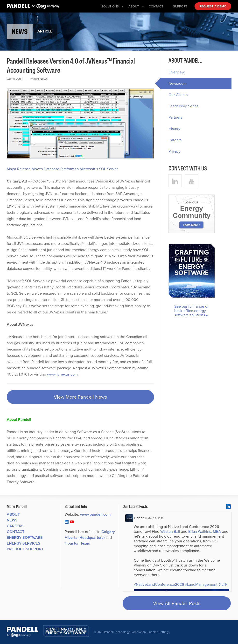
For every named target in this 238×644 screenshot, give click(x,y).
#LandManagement (201, 584)
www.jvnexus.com (62, 374)
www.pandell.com (95, 514)
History (174, 129)
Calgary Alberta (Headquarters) (90, 535)
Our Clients (178, 95)
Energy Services (24, 543)
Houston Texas (77, 543)
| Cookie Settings (159, 632)
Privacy (175, 151)
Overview (177, 72)
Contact (16, 532)
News (12, 520)
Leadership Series (183, 106)
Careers (175, 140)
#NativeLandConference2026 (159, 584)
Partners (175, 117)
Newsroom (174, 83)
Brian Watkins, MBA (205, 531)
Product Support (25, 549)
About (13, 514)
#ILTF (223, 584)
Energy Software (25, 537)
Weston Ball (170, 531)
